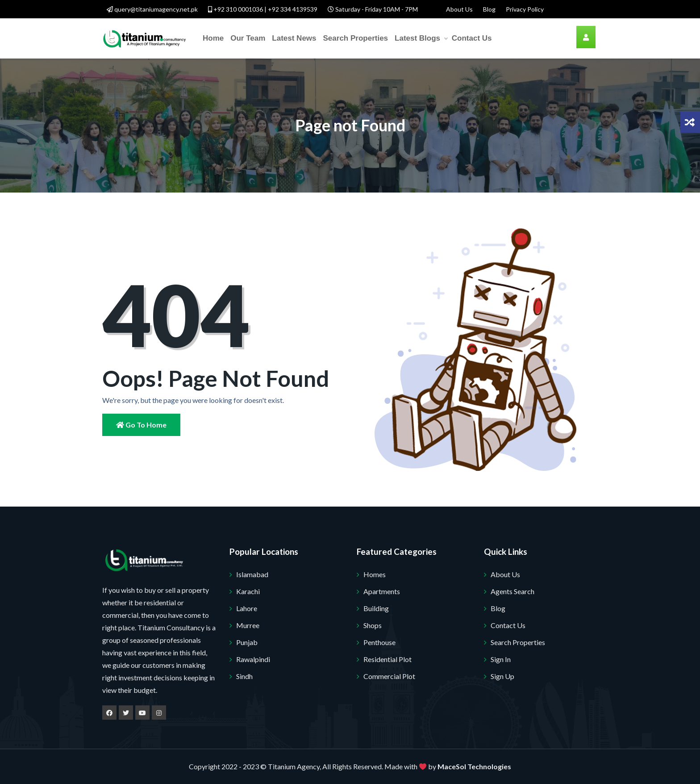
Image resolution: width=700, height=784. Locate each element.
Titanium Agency (294, 766)
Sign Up (502, 676)
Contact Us (472, 38)
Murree (248, 625)
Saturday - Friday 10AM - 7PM (373, 9)
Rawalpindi (253, 659)
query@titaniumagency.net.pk (152, 9)
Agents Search (512, 591)
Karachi (248, 591)
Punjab (247, 642)
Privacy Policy (525, 9)
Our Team (248, 38)
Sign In (501, 659)
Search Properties (356, 38)
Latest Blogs (421, 38)
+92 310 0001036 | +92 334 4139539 (263, 9)
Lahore (247, 608)
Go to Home (141, 425)
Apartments (382, 591)
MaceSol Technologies (474, 766)
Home (213, 38)
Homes (375, 574)
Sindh (244, 676)
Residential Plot (387, 659)
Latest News (294, 38)
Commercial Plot (389, 676)
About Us (459, 9)
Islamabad (252, 574)
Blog (489, 9)
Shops (373, 625)
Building (376, 608)
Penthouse (379, 642)
